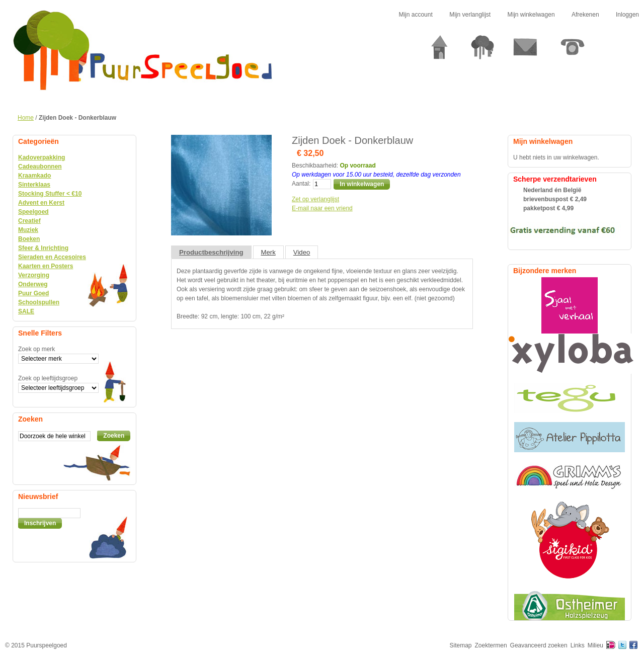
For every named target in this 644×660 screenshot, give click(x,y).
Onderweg (33, 284)
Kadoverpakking (42, 157)
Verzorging (34, 275)
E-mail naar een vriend (322, 208)
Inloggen (627, 15)
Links (578, 645)
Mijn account (415, 15)
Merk (268, 252)
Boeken (29, 239)
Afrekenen (585, 15)
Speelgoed (33, 212)
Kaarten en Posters (46, 266)
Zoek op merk (36, 349)
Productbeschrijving (211, 252)
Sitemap (461, 645)
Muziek (28, 230)
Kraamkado (34, 176)
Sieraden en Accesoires (52, 257)
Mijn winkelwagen (531, 15)
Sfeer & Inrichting (43, 248)
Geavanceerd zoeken (539, 645)
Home (26, 118)
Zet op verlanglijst (315, 199)
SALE (26, 311)
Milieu (595, 645)
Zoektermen (491, 645)
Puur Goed (33, 293)
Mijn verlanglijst (470, 15)
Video (302, 252)
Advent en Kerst (41, 203)
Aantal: (301, 184)
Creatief (29, 221)
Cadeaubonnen (40, 167)
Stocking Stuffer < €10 (50, 194)
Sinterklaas (34, 185)
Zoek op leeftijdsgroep (48, 378)
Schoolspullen (39, 302)
